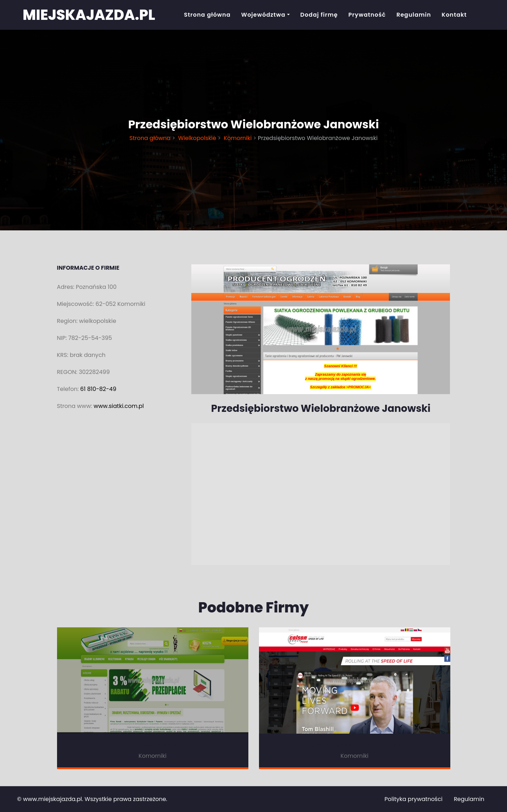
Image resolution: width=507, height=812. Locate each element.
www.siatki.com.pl (119, 406)
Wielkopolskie (197, 138)
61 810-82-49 (98, 389)
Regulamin (414, 15)
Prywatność (367, 15)
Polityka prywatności (413, 799)
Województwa (263, 15)
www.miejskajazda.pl (52, 799)
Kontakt (454, 15)
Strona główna (207, 15)
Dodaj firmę (319, 15)
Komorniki (238, 138)
